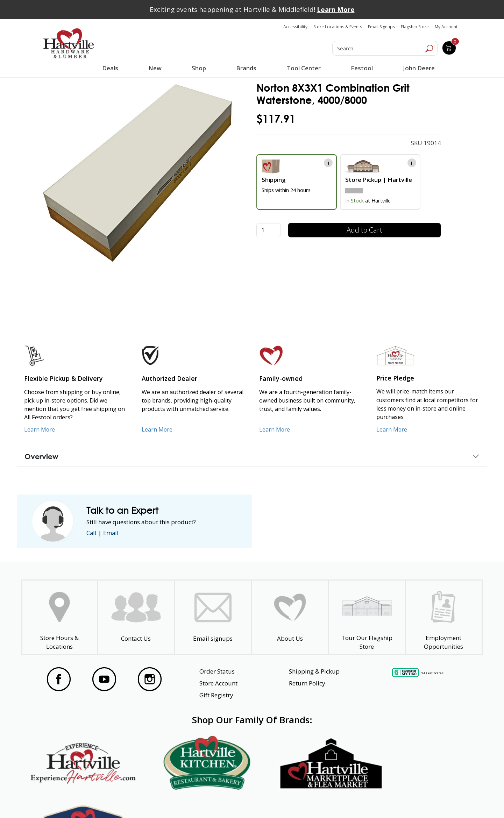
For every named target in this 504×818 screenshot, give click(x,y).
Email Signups (381, 27)
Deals (112, 69)
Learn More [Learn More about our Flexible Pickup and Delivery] (40, 429)
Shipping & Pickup (314, 671)
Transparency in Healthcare (326, 800)
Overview (41, 456)
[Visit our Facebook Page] (59, 679)
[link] (138, 172)
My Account (446, 27)
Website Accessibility (69, 800)
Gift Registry (216, 695)
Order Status (217, 671)
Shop (200, 69)
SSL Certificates (432, 673)
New (155, 68)
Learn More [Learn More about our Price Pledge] (392, 429)
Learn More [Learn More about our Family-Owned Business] (275, 429)
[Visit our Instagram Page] (150, 679)
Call (92, 533)
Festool (361, 68)
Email (112, 533)
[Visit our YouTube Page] (104, 679)
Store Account (218, 683)
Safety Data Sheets (230, 800)
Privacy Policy (150, 800)
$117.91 (276, 119)
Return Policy (307, 683)
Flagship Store (415, 27)
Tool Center (303, 68)
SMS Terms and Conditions (428, 800)
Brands (246, 68)
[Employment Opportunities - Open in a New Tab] (444, 617)
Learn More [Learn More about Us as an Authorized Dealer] (157, 429)
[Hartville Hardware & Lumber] (69, 43)
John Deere (418, 68)
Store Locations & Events (338, 27)
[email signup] (213, 617)
